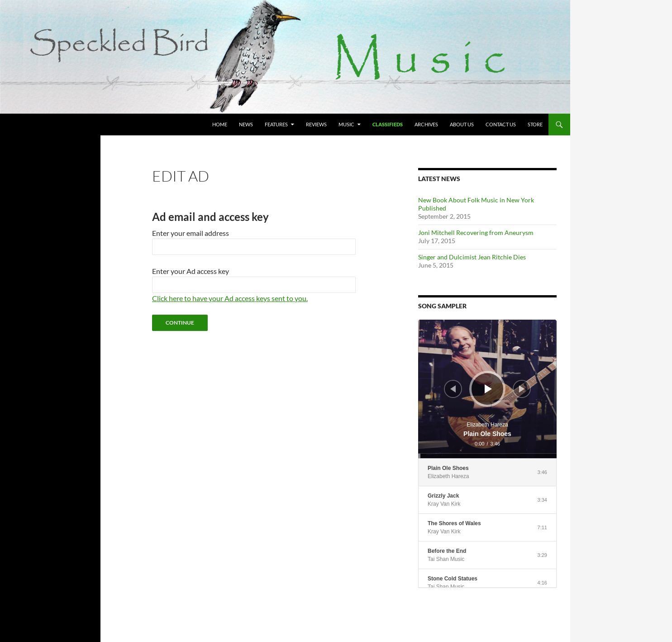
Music (346, 124)
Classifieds (388, 124)
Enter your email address (191, 233)
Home (220, 124)
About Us (462, 124)
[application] (487, 389)
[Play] (488, 389)
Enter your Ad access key (191, 271)
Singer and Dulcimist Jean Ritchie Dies (472, 257)
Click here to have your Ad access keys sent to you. (230, 298)
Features (276, 124)
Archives (426, 124)
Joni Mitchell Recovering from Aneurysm (476, 232)
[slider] (487, 456)
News (246, 124)
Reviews (316, 124)
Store (535, 124)
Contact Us (501, 124)
